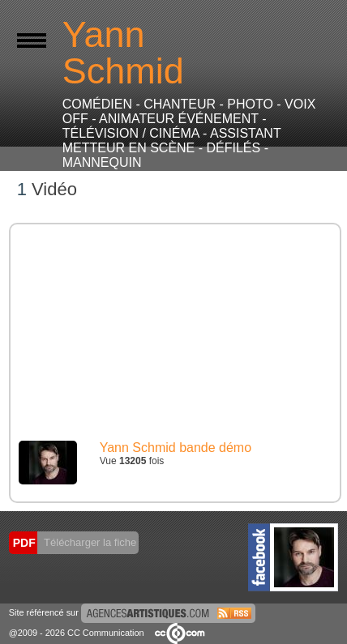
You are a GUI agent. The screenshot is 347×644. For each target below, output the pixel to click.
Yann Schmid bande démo (176, 448)
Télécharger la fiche (89, 542)
